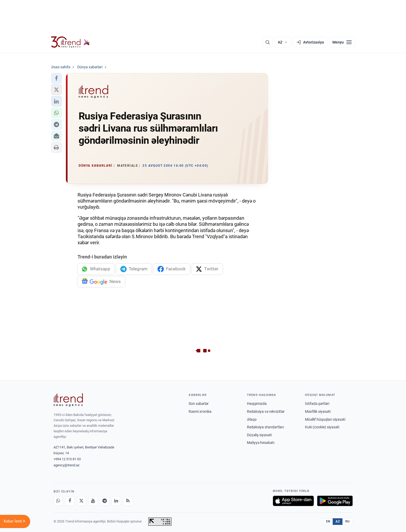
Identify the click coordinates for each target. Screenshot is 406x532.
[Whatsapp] (58, 501)
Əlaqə (252, 419)
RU (348, 521)
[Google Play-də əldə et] (335, 501)
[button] (56, 78)
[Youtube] (93, 501)
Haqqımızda (257, 404)
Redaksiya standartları (265, 427)
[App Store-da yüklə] (293, 501)
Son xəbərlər (199, 404)
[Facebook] (70, 501)
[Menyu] (342, 42)
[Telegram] (105, 501)
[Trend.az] (71, 42)
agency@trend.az (66, 465)
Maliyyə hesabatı (261, 443)
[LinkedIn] (116, 501)
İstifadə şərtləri (317, 404)
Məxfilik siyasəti (318, 411)
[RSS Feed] (128, 501)
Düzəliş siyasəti (259, 435)
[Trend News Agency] (68, 400)
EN (328, 521)
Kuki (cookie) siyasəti (322, 427)
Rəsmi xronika (200, 411)
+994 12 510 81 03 (67, 459)
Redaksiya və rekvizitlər (266, 411)
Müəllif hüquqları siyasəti (325, 419)
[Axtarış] (268, 42)
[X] (82, 501)
